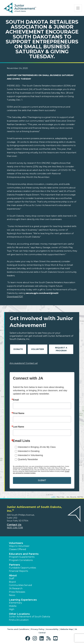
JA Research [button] (16, 588)
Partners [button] (14, 565)
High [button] (12, 609)
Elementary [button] (15, 603)
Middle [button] (13, 606)
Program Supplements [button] (22, 557)
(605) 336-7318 (15, 528)
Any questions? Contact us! (24, 363)
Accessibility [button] (52, 629)
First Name (19, 413)
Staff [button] (12, 578)
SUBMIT (42, 480)
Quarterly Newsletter (28, 459)
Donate (18, 349)
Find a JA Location (19, 620)
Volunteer (38, 349)
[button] (28, 638)
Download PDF (15, 297)
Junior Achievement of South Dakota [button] (29, 617)
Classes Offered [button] (17, 549)
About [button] (13, 575)
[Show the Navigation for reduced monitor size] (78, 8)
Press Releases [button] (17, 592)
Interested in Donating (29, 451)
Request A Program (61, 349)
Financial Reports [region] (18, 571)
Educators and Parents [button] (24, 554)
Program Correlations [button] (21, 560)
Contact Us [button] (14, 525)
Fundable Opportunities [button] (22, 568)
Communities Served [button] (20, 585)
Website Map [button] (67, 629)
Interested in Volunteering (30, 455)
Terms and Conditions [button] (18, 629)
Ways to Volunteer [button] (19, 546)
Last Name (19, 427)
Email (16, 400)
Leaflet (53, 497)
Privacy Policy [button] (38, 629)
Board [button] (12, 582)
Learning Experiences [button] (23, 600)
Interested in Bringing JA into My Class (37, 447)
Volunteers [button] (16, 543)
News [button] (12, 595)
